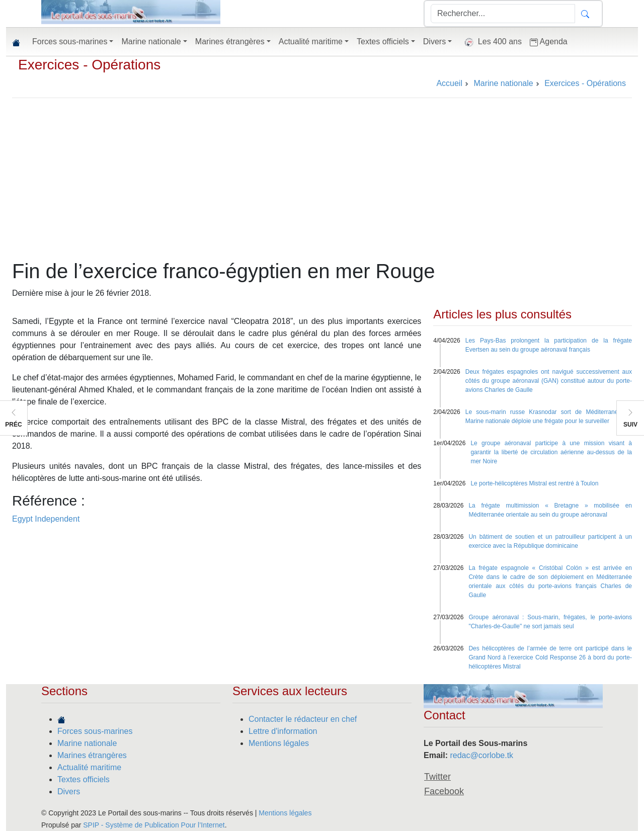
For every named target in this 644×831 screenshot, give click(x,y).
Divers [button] (434, 41)
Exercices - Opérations (89, 65)
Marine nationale (87, 743)
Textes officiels (84, 779)
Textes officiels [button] (383, 41)
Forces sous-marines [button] (70, 41)
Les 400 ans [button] (491, 42)
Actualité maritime (89, 767)
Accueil (449, 83)
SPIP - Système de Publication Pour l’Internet (154, 825)
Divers (69, 792)
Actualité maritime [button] (311, 41)
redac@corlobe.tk (481, 755)
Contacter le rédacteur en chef (303, 719)
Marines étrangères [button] (230, 41)
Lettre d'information (283, 731)
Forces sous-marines (95, 731)
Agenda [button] (549, 42)
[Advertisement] (322, 184)
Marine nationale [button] (151, 41)
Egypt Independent (46, 519)
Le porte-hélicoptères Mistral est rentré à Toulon (534, 483)
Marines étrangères (92, 755)
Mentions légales (279, 743)
